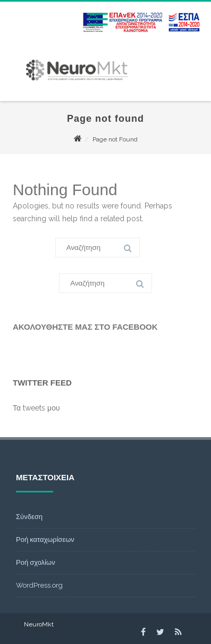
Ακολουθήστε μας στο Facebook (85, 327)
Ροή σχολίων (36, 562)
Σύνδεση (29, 517)
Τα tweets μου (36, 408)
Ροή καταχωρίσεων (45, 540)
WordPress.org (39, 585)
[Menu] (97, 13)
